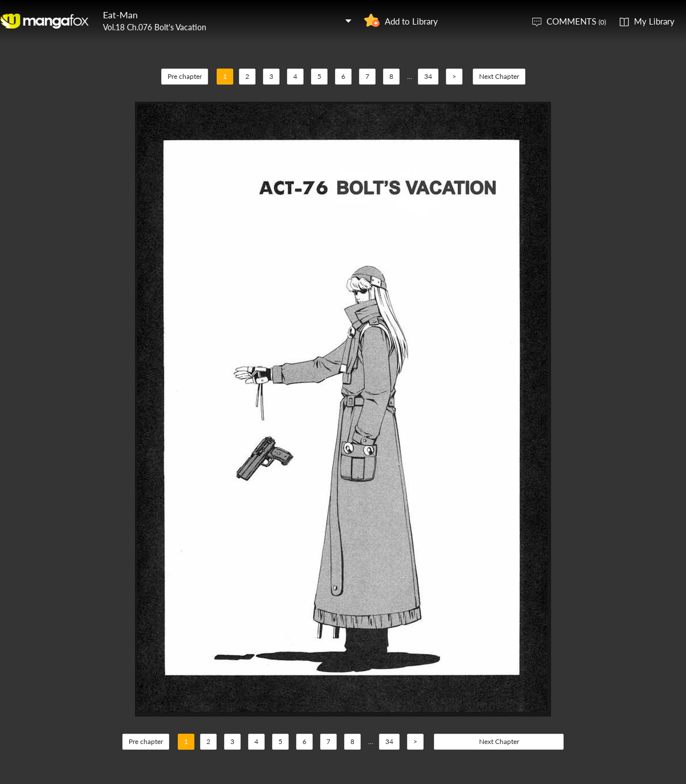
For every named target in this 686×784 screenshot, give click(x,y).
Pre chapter (185, 76)
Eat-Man (120, 15)
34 (428, 76)
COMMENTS (576, 21)
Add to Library (411, 21)
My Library (654, 21)
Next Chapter (499, 76)
